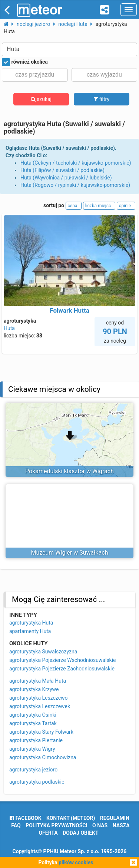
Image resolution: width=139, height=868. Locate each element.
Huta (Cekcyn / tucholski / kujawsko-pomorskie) (76, 163)
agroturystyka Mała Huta (38, 681)
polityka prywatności (56, 825)
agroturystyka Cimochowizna (43, 757)
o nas (100, 825)
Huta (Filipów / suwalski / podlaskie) (62, 170)
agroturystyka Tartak (33, 723)
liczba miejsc (99, 206)
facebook (25, 818)
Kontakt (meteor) (71, 818)
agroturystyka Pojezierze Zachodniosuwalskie (62, 669)
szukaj (41, 99)
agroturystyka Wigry (32, 749)
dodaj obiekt (81, 833)
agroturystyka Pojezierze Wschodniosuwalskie (63, 660)
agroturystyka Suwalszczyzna (43, 652)
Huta (9, 328)
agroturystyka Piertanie (36, 740)
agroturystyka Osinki (33, 715)
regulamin (115, 818)
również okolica (25, 62)
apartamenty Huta (30, 631)
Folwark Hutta (69, 310)
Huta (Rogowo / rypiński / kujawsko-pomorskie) (75, 185)
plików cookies (76, 862)
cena (74, 206)
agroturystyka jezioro (33, 770)
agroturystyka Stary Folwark (41, 732)
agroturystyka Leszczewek (40, 706)
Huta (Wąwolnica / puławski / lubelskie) (66, 178)
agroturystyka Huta (31, 623)
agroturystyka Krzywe (34, 689)
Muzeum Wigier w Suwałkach (69, 553)
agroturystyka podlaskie (37, 782)
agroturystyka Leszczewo (39, 698)
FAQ (16, 825)
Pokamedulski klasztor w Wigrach (69, 471)
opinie (126, 206)
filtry (102, 99)
